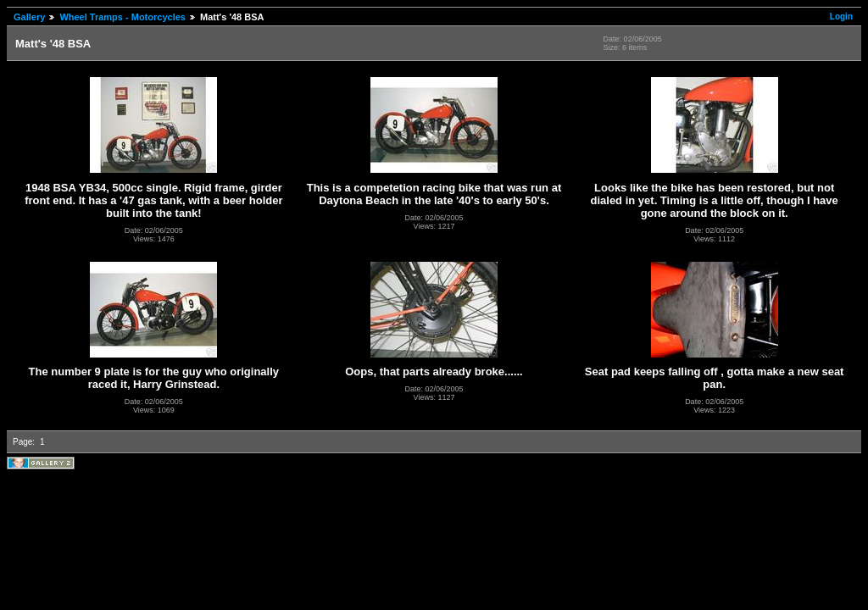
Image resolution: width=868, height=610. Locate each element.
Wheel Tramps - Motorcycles (122, 17)
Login (841, 17)
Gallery (29, 17)
